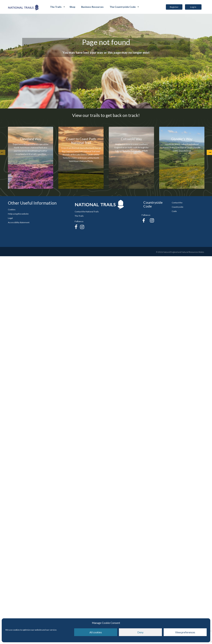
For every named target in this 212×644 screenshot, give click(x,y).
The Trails (56, 7)
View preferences (185, 632)
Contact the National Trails (87, 212)
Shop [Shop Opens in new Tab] (72, 7)
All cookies (96, 632)
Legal (10, 218)
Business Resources (92, 7)
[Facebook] (76, 227)
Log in (193, 7)
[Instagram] (82, 227)
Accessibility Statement (19, 222)
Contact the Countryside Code (177, 207)
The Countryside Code (123, 7)
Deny (140, 632)
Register (174, 7)
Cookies (12, 209)
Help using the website (18, 214)
